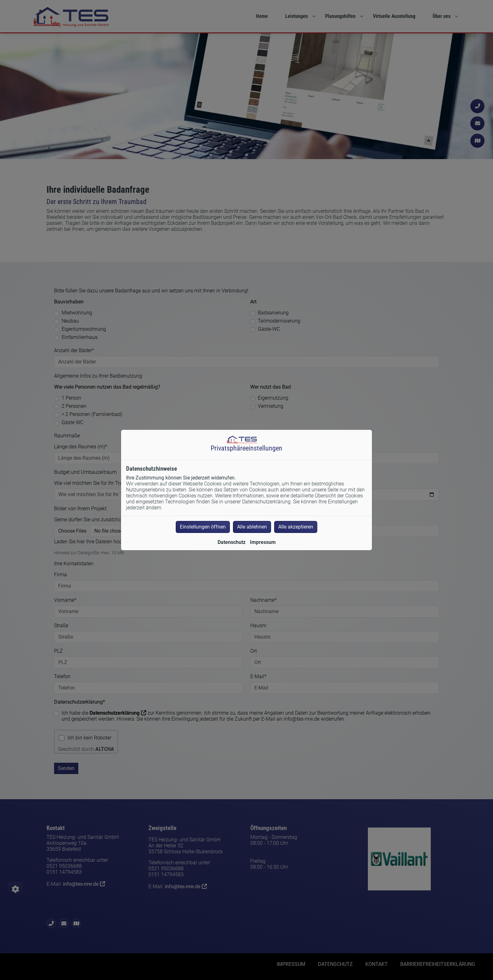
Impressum (263, 542)
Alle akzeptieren (296, 527)
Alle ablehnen (252, 527)
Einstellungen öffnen (203, 527)
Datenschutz (232, 542)
